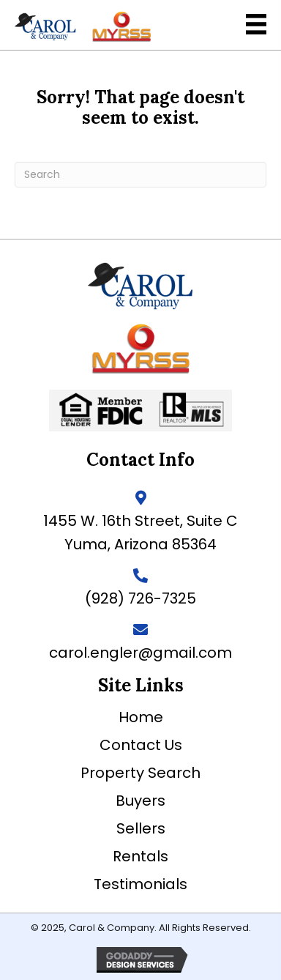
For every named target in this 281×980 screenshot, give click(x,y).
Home (141, 717)
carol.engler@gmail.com (140, 653)
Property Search (140, 773)
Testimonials (140, 884)
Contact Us (141, 745)
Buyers (140, 801)
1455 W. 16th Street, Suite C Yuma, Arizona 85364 (140, 532)
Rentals (140, 856)
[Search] (140, 175)
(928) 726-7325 (140, 598)
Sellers (141, 828)
